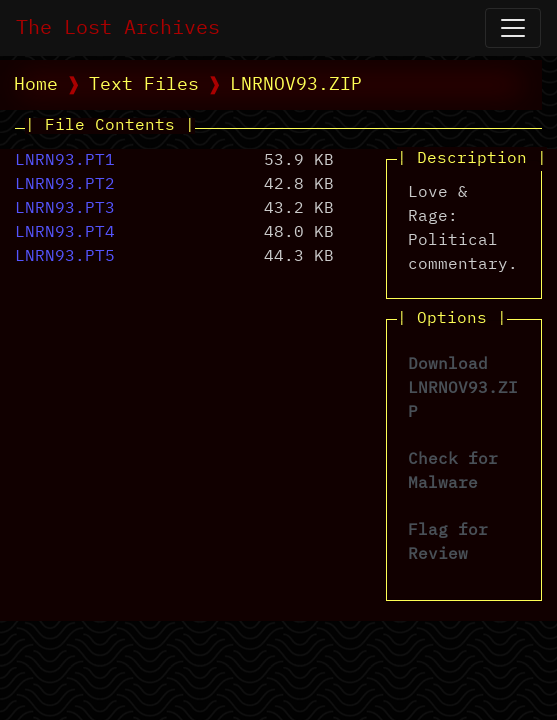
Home (36, 85)
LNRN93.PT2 (65, 185)
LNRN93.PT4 (65, 233)
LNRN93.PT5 (65, 257)
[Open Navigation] (513, 28)
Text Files (144, 85)
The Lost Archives (118, 28)
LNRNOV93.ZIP (296, 85)
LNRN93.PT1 (65, 161)
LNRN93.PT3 (65, 209)
